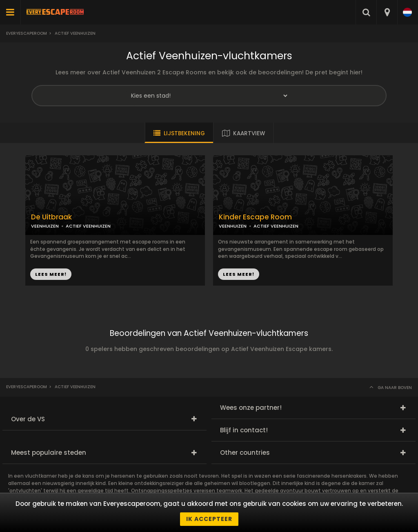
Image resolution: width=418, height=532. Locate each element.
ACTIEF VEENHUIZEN (88, 226)
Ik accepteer (209, 519)
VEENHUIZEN (45, 226)
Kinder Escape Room (255, 217)
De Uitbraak (51, 217)
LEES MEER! (51, 274)
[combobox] (387, 12)
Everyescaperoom (27, 33)
